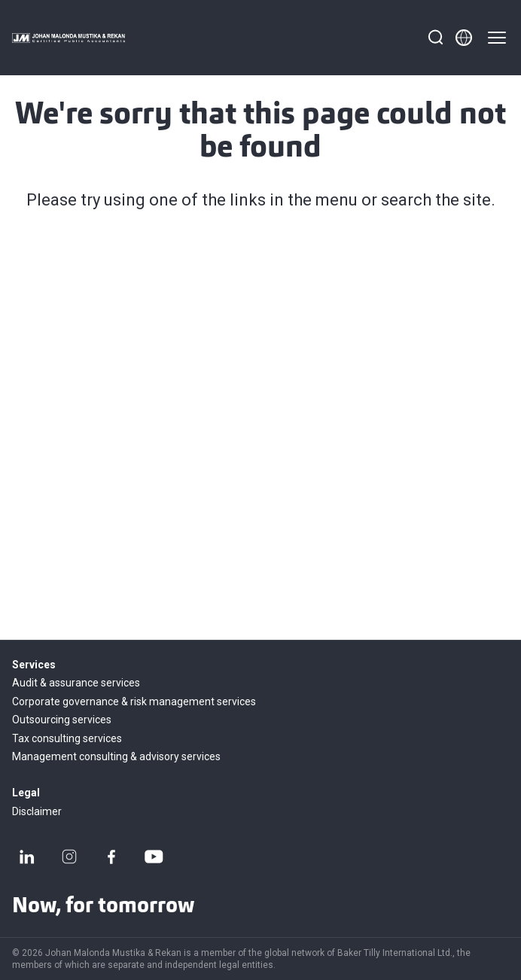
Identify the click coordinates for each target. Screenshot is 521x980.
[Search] (435, 38)
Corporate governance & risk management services (134, 702)
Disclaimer (37, 811)
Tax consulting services (67, 738)
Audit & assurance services (76, 683)
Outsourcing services (62, 720)
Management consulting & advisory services (116, 756)
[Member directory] (464, 38)
